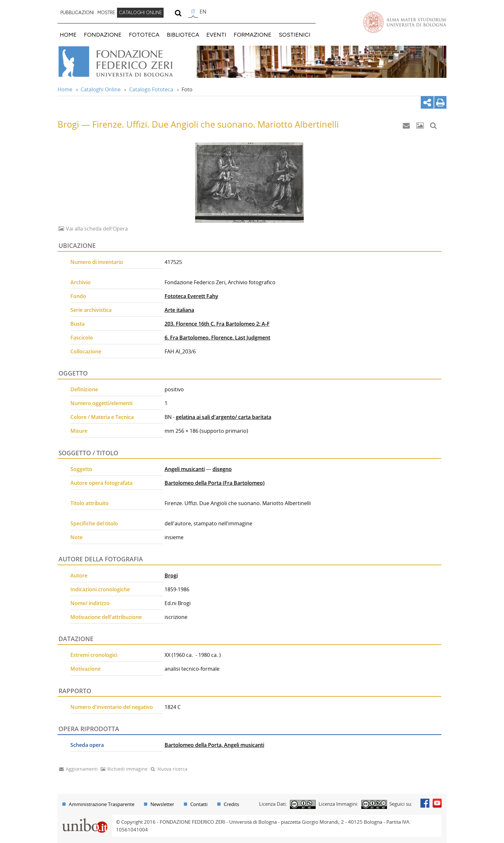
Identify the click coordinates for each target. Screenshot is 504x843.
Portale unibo (85, 819)
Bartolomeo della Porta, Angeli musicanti (214, 745)
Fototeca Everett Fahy (191, 296)
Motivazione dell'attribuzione (106, 617)
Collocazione (86, 351)
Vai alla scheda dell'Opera (96, 229)
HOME (68, 35)
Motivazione (85, 669)
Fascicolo (82, 338)
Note (76, 537)
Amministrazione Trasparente (102, 804)
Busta (77, 324)
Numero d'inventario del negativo (112, 707)
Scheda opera (87, 745)
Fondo (78, 296)
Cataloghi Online (101, 89)
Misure (79, 431)
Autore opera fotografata (101, 483)
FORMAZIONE (252, 35)
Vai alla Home (124, 62)
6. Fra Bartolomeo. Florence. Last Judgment (217, 338)
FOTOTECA (144, 35)
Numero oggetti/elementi (101, 403)
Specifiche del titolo (94, 523)
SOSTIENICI (295, 35)
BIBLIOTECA (183, 35)
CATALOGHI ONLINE (140, 13)
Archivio (81, 282)
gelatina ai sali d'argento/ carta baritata (224, 417)
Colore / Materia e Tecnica (102, 417)
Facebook (425, 803)
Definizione (84, 389)
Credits (231, 804)
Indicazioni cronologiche (100, 589)
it (193, 12)
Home (65, 89)
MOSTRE (106, 13)
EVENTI (216, 35)
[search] (178, 13)
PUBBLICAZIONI (77, 13)
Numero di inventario (97, 262)
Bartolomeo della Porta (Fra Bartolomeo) (215, 483)
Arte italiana (179, 310)
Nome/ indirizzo (90, 603)
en (203, 12)
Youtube (437, 803)
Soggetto (81, 469)
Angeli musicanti (185, 469)
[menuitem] (77, 13)
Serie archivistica (91, 310)
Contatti (199, 804)
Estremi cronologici (94, 655)
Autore (79, 576)
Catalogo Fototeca (151, 89)
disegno (222, 469)
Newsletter (162, 804)
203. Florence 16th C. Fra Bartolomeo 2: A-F (217, 324)
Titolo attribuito (90, 503)
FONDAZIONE (103, 35)
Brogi (171, 576)
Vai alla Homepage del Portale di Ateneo (405, 22)
